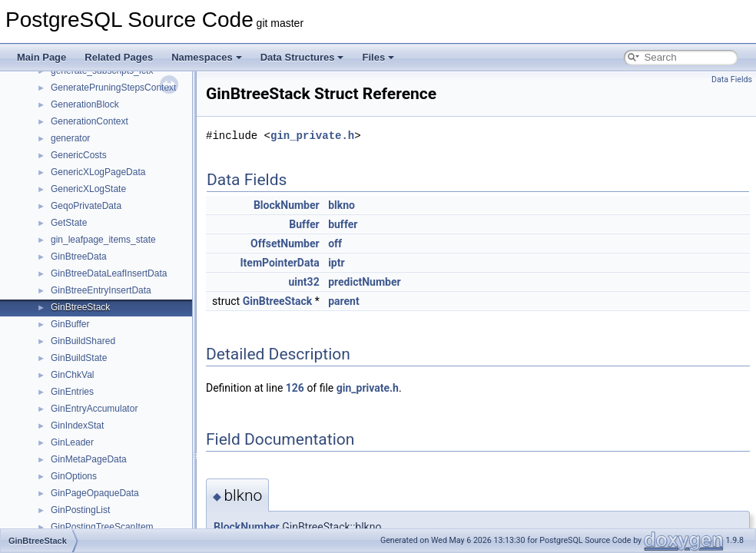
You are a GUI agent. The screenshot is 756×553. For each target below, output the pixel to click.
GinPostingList (80, 510)
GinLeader (72, 442)
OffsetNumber (285, 243)
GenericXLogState (88, 189)
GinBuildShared (83, 341)
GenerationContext (90, 121)
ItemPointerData (280, 263)
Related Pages (119, 57)
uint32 (303, 282)
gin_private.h (312, 136)
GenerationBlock (85, 104)
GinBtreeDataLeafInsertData (109, 273)
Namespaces (207, 57)
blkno (342, 205)
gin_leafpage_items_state (103, 240)
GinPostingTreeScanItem (102, 527)
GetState (69, 223)
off (335, 243)
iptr (336, 263)
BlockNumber (287, 205)
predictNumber (364, 282)
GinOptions (74, 476)
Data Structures (302, 57)
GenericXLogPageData (98, 172)
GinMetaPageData (89, 459)
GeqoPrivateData (86, 206)
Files (378, 57)
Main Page (41, 57)
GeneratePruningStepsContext (113, 88)
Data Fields (732, 79)
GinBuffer (70, 324)
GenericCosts (79, 155)
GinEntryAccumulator (94, 409)
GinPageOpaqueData (95, 493)
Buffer (304, 224)
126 (295, 388)
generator (70, 138)
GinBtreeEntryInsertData (101, 290)
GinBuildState (79, 358)
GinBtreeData (79, 257)
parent (344, 301)
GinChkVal (72, 375)
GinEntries (72, 392)
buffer (343, 224)
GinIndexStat (77, 426)
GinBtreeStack (80, 307)
